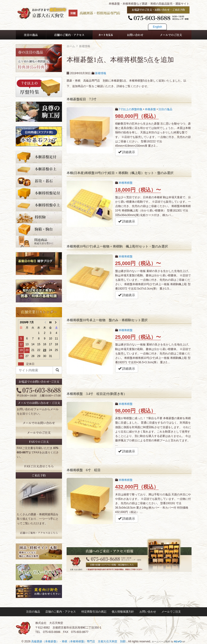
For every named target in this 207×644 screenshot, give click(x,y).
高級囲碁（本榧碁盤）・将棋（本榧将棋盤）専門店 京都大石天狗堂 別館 (79, 641)
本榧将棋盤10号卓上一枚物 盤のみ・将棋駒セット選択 (107, 320)
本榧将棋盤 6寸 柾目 (84, 470)
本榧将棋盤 (126, 183)
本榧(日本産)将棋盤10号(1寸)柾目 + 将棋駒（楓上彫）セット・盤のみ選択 (120, 173)
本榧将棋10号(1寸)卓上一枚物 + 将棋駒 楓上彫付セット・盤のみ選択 (117, 246)
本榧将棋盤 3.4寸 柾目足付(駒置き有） (97, 394)
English (157, 27)
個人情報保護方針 (123, 612)
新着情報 (101, 73)
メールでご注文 (171, 612)
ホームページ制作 (161, 642)
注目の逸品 (165, 109)
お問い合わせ (148, 612)
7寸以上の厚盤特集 (131, 109)
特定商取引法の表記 (94, 612)
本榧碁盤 (150, 109)
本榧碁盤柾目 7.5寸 (82, 99)
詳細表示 (127, 152)
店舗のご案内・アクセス (61, 612)
